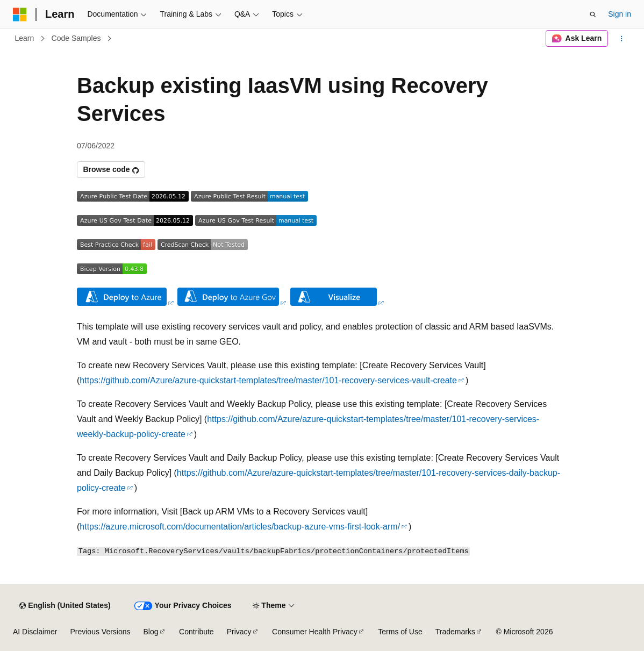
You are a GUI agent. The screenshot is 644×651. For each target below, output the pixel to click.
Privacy (239, 632)
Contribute (196, 632)
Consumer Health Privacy (315, 632)
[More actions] (622, 39)
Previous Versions (100, 632)
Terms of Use (400, 632)
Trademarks (455, 632)
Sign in (620, 14)
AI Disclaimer (35, 632)
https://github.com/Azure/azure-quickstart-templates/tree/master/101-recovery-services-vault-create (268, 380)
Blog (151, 632)
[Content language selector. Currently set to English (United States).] (65, 606)
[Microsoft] (20, 15)
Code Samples (76, 38)
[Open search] (593, 15)
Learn (25, 38)
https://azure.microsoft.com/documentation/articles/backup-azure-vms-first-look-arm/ (240, 527)
